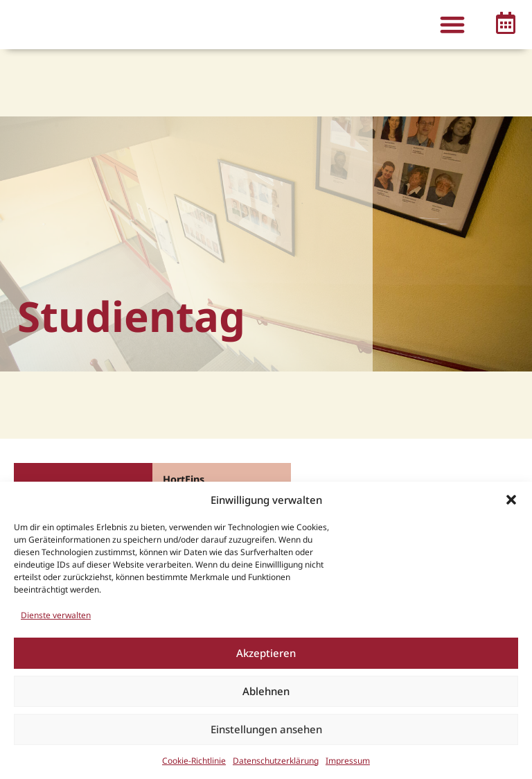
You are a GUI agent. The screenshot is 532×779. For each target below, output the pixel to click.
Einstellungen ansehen (266, 729)
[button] (511, 500)
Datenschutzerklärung (276, 761)
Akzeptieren (266, 653)
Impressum (348, 761)
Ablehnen (266, 691)
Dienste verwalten (56, 615)
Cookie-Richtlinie (194, 761)
